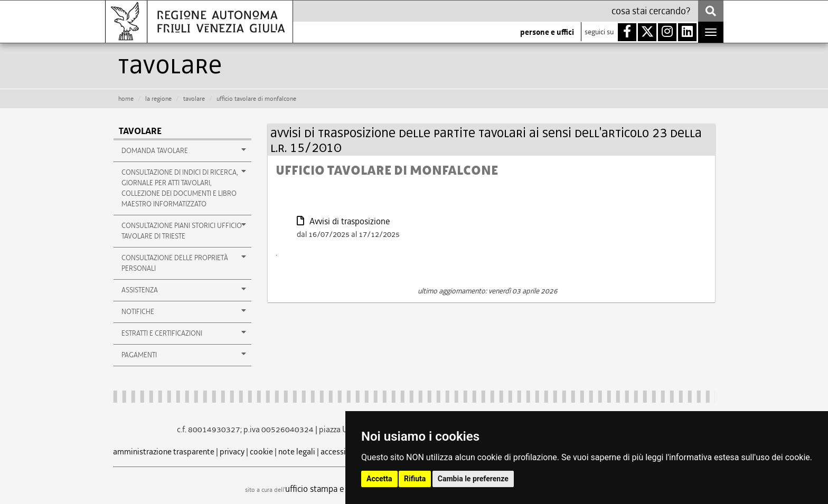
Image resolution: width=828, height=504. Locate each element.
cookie (261, 451)
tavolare (194, 99)
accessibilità (342, 451)
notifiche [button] (184, 311)
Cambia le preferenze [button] (473, 479)
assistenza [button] (184, 290)
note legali (297, 451)
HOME (126, 99)
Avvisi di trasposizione (343, 221)
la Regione (158, 99)
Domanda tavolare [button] (184, 150)
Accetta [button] (379, 479)
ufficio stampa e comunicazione (343, 489)
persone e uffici (547, 32)
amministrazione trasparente (164, 451)
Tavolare (140, 131)
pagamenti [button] (184, 355)
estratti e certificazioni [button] (184, 333)
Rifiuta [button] (415, 479)
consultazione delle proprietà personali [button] (184, 263)
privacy (232, 451)
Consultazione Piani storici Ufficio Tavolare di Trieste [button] (184, 231)
